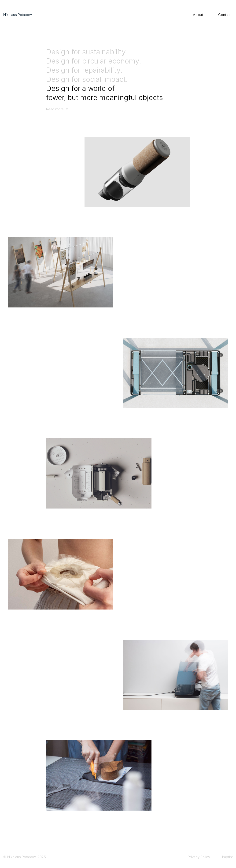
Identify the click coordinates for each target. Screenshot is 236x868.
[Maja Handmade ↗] (99, 775)
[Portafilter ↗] (175, 675)
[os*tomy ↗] (61, 574)
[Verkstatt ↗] (61, 272)
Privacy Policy (199, 857)
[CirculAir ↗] (137, 172)
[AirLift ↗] (175, 373)
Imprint (227, 857)
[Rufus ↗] (99, 473)
